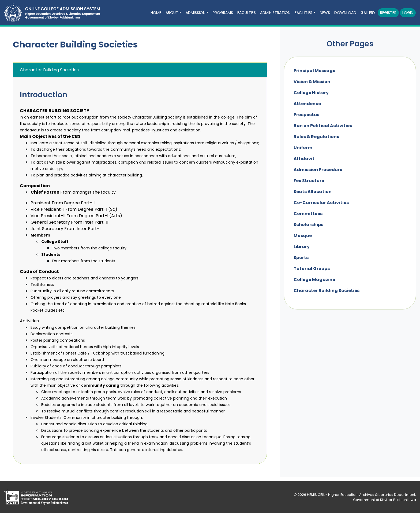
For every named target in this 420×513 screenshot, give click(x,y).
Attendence (307, 104)
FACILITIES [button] (303, 13)
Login (408, 13)
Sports (301, 258)
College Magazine (314, 280)
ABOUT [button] (172, 13)
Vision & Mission (312, 82)
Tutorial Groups (312, 269)
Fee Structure (309, 181)
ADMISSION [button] (196, 13)
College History (311, 93)
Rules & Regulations (316, 137)
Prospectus (306, 115)
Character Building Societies (327, 291)
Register (388, 13)
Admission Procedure (318, 170)
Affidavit (304, 159)
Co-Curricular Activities (321, 203)
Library (302, 247)
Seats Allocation (313, 192)
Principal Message (314, 71)
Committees (308, 214)
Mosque (303, 236)
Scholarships (308, 225)
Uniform (303, 148)
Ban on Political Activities (323, 126)
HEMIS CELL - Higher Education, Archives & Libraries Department (361, 495)
